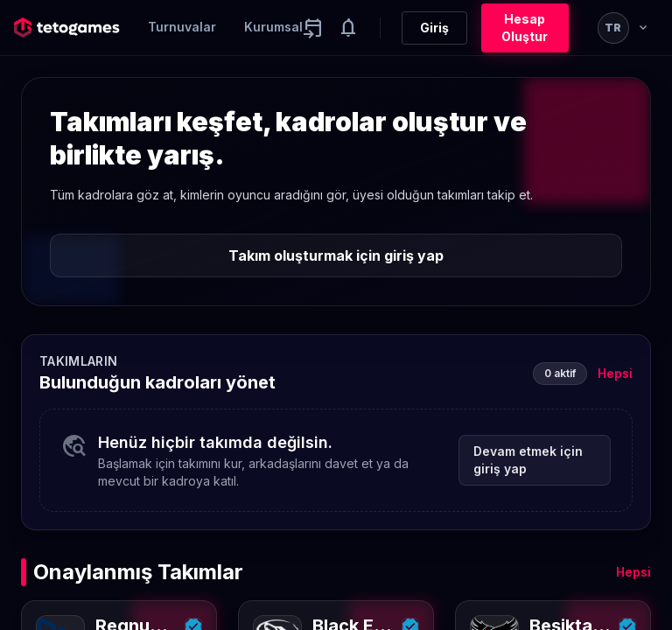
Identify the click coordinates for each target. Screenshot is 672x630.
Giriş (434, 28)
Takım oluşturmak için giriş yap (336, 255)
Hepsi (615, 373)
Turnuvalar (182, 27)
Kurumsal (273, 27)
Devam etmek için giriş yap (528, 460)
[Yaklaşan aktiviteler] (313, 28)
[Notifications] (348, 28)
